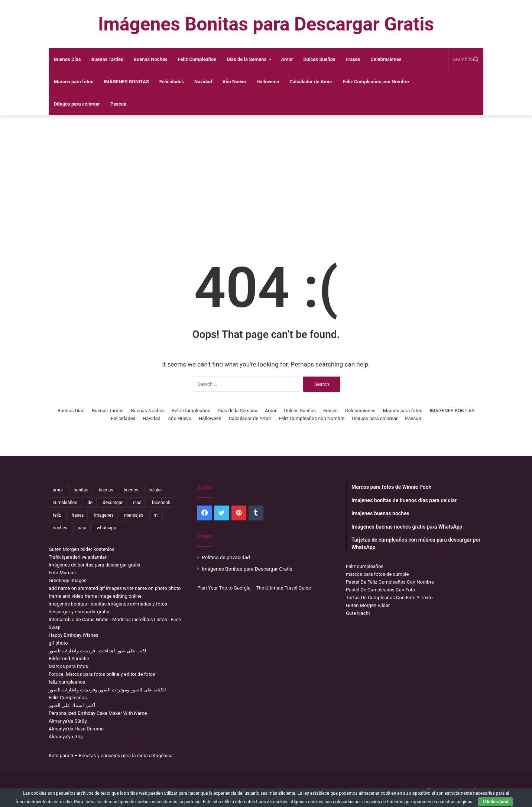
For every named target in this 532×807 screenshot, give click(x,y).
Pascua (118, 104)
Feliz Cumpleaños (197, 59)
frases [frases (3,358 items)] (77, 515)
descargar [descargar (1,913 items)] (113, 503)
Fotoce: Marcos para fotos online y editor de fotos (102, 674)
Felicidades (172, 82)
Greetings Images (68, 580)
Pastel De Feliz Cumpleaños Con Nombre (390, 582)
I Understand (495, 802)
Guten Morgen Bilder (368, 605)
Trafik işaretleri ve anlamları (78, 557)
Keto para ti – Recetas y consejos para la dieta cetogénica (111, 756)
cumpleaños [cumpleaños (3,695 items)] (65, 503)
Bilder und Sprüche (69, 658)
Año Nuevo (234, 82)
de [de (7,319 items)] (90, 503)
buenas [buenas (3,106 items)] (106, 490)
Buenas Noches (151, 59)
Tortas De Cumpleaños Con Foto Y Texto (389, 598)
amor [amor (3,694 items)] (58, 490)
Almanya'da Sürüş (68, 721)
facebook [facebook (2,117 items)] (161, 503)
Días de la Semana (246, 59)
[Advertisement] (266, 175)
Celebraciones (386, 59)
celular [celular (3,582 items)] (155, 490)
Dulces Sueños (319, 59)
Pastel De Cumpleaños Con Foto (380, 590)
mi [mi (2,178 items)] (156, 515)
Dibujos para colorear (77, 104)
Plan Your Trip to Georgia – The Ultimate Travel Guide (254, 588)
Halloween (268, 82)
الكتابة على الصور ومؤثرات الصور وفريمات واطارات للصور (107, 690)
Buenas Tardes (107, 59)
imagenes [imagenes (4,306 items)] (104, 515)
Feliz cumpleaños (365, 566)
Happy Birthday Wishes (74, 635)
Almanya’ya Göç (66, 737)
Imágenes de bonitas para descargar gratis (95, 565)
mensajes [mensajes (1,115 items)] (134, 515)
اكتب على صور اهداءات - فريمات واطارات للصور (98, 651)
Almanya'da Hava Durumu (76, 729)
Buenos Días (67, 59)
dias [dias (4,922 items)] (137, 503)
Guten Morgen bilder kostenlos (82, 549)
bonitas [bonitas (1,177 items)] (81, 490)
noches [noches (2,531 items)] (60, 528)
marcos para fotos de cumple (377, 574)
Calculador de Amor (311, 82)
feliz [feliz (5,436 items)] (57, 515)
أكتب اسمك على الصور (72, 705)
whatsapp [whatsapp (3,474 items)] (107, 528)
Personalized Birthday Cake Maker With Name (98, 713)
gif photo (58, 643)
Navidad (203, 82)
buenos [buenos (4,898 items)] (131, 490)
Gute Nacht (358, 613)
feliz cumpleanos (67, 682)
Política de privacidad (226, 557)
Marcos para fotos (74, 82)
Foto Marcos (62, 573)
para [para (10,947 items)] (82, 528)
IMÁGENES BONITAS (126, 82)
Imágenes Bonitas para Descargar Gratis (247, 569)
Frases (353, 59)
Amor (287, 59)
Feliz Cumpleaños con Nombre (376, 82)
